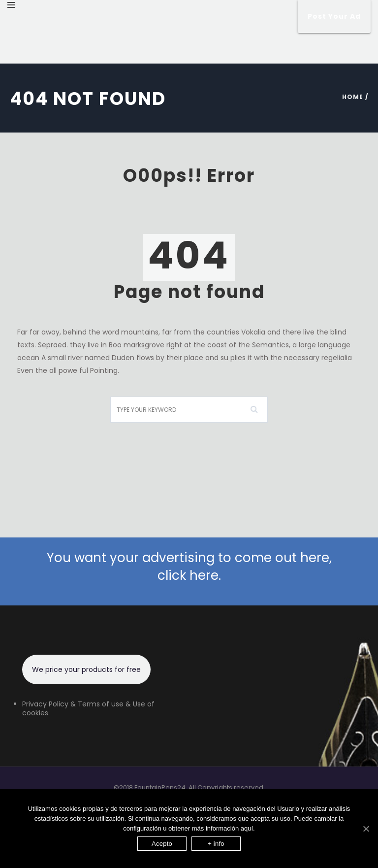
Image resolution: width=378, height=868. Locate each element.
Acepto (162, 844)
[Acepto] (366, 829)
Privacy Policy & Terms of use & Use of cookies (88, 708)
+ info (216, 844)
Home (353, 97)
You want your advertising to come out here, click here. (189, 567)
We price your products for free (86, 669)
